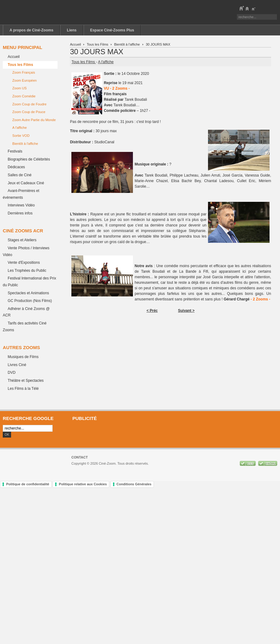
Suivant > (186, 311)
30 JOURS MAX (96, 52)
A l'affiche (106, 62)
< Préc (152, 311)
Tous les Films (98, 44)
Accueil (75, 44)
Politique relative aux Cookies (83, 484)
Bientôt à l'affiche (127, 44)
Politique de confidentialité (28, 484)
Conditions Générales (134, 484)
